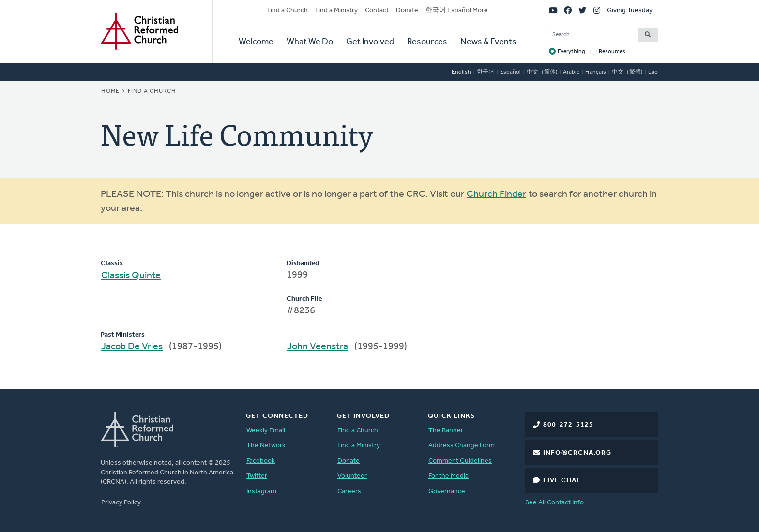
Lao (653, 72)
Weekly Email (266, 431)
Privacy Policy (121, 503)
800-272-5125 (568, 425)
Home (110, 91)
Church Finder (496, 194)
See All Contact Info (554, 503)
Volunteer (352, 476)
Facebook (261, 461)
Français (596, 72)
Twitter (257, 476)
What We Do (310, 42)
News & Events (488, 42)
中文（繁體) (627, 72)
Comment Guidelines (460, 461)
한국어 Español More (457, 10)
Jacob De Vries (132, 347)
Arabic (571, 72)
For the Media (448, 476)
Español (510, 72)
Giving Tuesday (630, 10)
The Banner (446, 431)
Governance (447, 492)
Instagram (261, 492)
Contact (377, 10)
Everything (571, 52)
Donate (407, 10)
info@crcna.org (577, 453)
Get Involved (370, 42)
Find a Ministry (336, 10)
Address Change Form (462, 446)
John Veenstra (318, 347)
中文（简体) (542, 72)
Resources (427, 42)
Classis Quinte (131, 276)
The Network (266, 446)
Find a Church (288, 10)
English (461, 72)
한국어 (486, 72)
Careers (349, 492)
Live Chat (562, 480)
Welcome (256, 42)
